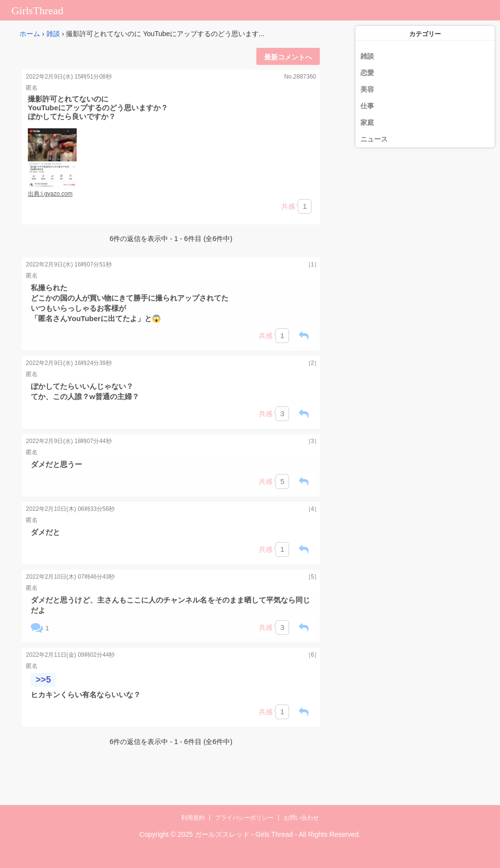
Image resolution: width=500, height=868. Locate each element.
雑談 (53, 34)
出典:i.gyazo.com (50, 194)
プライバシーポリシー (244, 818)
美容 (367, 89)
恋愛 (367, 73)
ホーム (30, 34)
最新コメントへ (288, 57)
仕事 (367, 106)
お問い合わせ (301, 818)
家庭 (367, 122)
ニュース (374, 139)
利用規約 (193, 818)
